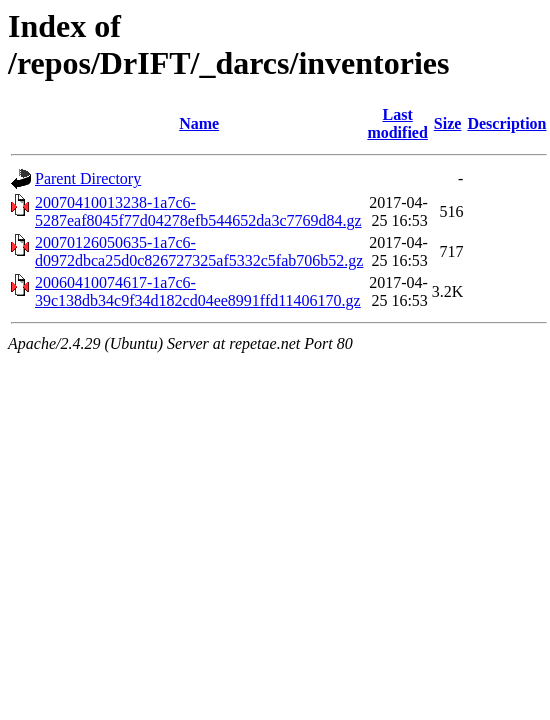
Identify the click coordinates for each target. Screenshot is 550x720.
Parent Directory (88, 178)
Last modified (397, 123)
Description (506, 123)
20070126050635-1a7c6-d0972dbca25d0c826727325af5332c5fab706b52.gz (199, 251)
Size (448, 123)
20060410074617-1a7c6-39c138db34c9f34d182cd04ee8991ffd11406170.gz (198, 291)
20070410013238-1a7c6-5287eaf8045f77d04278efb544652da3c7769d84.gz (198, 211)
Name (199, 123)
